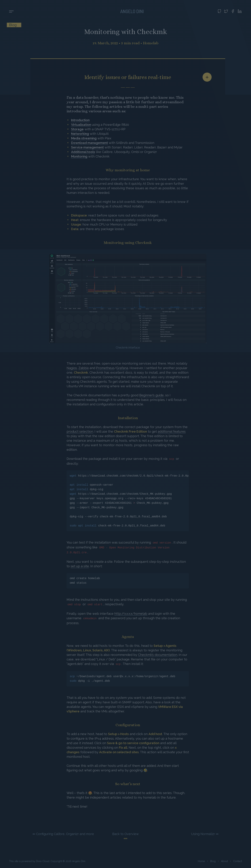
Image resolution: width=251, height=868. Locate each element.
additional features (172, 431)
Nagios (72, 368)
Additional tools (83, 152)
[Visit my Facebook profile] (233, 11)
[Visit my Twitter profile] (226, 11)
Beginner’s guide (151, 395)
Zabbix (84, 368)
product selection (80, 431)
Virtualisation (81, 125)
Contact (238, 861)
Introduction (80, 120)
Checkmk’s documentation (158, 655)
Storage (77, 129)
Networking (80, 134)
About (224, 861)
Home (201, 861)
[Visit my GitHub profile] (219, 11)
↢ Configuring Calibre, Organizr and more (63, 834)
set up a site (80, 566)
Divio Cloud (43, 861)
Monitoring (79, 156)
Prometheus (105, 368)
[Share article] (207, 77)
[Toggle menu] (11, 12)
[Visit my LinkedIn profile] (240, 11)
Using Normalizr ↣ (205, 834)
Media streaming (84, 138)
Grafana (122, 368)
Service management (87, 147)
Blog (213, 861)
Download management (90, 143)
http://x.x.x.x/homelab (131, 614)
